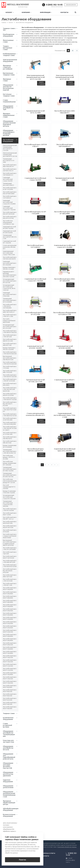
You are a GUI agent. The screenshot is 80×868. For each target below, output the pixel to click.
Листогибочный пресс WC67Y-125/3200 (10, 665)
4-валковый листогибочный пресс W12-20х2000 (10, 263)
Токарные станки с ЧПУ (9, 29)
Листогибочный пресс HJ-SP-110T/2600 (10, 189)
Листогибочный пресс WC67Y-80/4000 (10, 686)
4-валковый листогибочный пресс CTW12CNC (10, 294)
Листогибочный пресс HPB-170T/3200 (10, 372)
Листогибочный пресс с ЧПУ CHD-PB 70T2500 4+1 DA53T (10, 428)
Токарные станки (9, 713)
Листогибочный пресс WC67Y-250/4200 (10, 627)
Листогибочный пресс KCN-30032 (10, 384)
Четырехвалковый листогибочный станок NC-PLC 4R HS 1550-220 (9, 288)
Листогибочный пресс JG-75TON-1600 (10, 433)
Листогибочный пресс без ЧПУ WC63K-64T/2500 (10, 571)
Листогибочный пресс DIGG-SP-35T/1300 (10, 217)
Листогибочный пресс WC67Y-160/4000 (10, 652)
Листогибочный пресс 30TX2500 (10, 531)
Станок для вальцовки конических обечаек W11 (10, 247)
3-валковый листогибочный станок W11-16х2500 (9, 208)
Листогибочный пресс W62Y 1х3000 (10, 514)
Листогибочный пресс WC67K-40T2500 (10, 522)
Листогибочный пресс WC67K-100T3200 (10, 527)
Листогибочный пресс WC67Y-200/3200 (10, 644)
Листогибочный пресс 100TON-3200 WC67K (10, 258)
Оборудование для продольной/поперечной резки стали (9, 794)
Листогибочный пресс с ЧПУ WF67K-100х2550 (10, 332)
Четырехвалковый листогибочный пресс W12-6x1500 (10, 281)
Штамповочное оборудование (8, 719)
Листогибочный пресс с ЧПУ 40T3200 (10, 336)
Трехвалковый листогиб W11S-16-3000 (9, 161)
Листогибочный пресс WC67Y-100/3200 (10, 678)
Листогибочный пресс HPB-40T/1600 (10, 442)
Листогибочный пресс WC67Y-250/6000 (10, 618)
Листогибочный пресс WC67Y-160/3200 (10, 657)
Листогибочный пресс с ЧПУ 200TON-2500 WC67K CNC (10, 389)
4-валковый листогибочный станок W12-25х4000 (9, 202)
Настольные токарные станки (9, 95)
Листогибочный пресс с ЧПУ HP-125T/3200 (10, 380)
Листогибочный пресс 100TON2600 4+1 (10, 174)
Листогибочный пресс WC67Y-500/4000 (10, 593)
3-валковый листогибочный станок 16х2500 (8, 179)
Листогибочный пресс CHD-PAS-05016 (10, 438)
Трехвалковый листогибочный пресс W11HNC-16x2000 (10, 469)
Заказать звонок (71, 5)
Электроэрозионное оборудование (10, 60)
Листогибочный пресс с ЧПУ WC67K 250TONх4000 (10, 306)
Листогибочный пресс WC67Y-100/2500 (10, 682)
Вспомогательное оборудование (9, 815)
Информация (46, 12)
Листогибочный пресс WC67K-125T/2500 (10, 394)
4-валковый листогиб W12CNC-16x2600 (9, 228)
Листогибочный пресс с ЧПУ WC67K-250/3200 (10, 363)
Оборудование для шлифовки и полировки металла (9, 133)
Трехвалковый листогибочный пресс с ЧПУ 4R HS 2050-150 (10, 451)
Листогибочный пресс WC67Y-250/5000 (10, 623)
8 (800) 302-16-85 (54, 5)
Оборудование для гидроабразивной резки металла (9, 756)
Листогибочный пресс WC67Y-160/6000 (10, 648)
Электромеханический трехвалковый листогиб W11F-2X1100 (10, 155)
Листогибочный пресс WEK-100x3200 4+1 (10, 166)
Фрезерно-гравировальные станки (9, 115)
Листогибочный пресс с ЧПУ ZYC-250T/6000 (10, 549)
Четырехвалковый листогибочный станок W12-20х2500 (9, 497)
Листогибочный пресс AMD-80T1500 (10, 344)
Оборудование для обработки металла (8, 748)
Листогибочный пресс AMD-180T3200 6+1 (10, 311)
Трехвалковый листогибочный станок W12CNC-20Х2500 (8, 504)
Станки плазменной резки (9, 101)
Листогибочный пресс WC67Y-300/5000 (10, 610)
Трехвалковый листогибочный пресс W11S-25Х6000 (10, 300)
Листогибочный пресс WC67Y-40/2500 (10, 703)
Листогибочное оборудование (8, 140)
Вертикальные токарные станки (9, 74)
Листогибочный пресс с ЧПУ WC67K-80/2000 (10, 423)
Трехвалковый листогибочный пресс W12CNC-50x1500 (10, 475)
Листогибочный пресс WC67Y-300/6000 (10, 606)
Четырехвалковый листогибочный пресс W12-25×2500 (10, 327)
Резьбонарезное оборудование (9, 35)
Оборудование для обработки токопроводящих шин (9, 734)
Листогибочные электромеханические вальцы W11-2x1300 (10, 481)
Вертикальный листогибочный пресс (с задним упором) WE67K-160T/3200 (10, 543)
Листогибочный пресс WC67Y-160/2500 (10, 661)
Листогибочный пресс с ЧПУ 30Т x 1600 (10, 316)
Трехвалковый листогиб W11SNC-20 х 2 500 (10, 237)
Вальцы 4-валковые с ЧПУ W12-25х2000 (9, 349)
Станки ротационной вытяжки (7, 725)
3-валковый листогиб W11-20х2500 (9, 242)
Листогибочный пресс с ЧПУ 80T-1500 (10, 584)
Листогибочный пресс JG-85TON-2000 (10, 419)
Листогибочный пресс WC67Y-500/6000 (10, 589)
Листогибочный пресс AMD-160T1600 (10, 576)
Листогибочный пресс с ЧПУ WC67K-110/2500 (10, 399)
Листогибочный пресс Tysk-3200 (10, 553)
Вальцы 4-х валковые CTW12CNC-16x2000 (9, 492)
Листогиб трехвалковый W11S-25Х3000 (9, 487)
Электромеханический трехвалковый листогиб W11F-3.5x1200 (10, 148)
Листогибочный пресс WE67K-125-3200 (10, 340)
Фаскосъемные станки (8, 41)
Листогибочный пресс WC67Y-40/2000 (10, 708)
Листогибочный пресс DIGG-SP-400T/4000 (10, 193)
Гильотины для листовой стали (8, 741)
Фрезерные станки (7, 80)
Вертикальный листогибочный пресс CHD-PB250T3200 (10, 358)
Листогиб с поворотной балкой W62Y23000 (9, 321)
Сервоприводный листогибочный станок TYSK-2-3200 (9, 253)
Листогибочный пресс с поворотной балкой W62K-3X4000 (10, 536)
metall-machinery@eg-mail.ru (70, 860)
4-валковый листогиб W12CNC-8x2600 (9, 232)
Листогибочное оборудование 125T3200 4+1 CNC (8, 222)
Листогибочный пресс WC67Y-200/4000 (10, 640)
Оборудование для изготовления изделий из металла (9, 124)
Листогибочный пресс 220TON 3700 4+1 (10, 170)
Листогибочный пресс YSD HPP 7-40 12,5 (10, 518)
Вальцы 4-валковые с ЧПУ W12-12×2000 (9, 268)
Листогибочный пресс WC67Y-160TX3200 (10, 557)
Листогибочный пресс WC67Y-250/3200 (10, 631)
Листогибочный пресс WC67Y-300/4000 (10, 614)
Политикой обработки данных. (67, 847)
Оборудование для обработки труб (8, 108)
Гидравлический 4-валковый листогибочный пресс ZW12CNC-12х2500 (10, 274)
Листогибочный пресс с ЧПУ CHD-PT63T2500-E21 (10, 410)
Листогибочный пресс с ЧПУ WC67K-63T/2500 (10, 566)
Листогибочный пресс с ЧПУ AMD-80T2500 (10, 561)
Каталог (10, 12)
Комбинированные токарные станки (9, 55)
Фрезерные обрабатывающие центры (9, 803)
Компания (26, 12)
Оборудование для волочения (8, 787)
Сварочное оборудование (8, 781)
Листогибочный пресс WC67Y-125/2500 (10, 669)
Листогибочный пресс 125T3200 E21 (10, 197)
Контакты (64, 12)
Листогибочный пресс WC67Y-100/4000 (10, 674)
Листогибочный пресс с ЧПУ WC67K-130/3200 (10, 376)
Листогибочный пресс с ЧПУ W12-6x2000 (10, 510)
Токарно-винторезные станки (8, 48)
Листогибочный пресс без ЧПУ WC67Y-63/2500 (10, 404)
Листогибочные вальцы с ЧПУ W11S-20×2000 (9, 457)
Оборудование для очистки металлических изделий (8, 87)
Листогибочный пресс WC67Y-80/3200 (10, 691)
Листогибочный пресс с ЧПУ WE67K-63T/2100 (10, 415)
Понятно (22, 860)
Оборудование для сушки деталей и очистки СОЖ (8, 766)
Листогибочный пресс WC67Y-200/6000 (10, 635)
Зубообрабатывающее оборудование (11, 809)
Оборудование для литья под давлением (8, 774)
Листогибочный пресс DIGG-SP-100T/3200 (10, 213)
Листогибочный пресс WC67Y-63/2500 (10, 699)
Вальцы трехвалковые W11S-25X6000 (10, 446)
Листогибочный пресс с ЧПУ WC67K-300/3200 (10, 353)
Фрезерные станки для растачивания (8, 67)
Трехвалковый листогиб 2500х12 (8, 184)
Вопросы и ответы (49, 853)
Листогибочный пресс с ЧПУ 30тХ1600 (10, 580)
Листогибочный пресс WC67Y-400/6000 (10, 597)
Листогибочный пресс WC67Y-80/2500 (10, 695)
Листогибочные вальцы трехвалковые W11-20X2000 (10, 463)
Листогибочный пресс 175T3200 (10, 367)
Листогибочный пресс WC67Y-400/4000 (10, 601)
